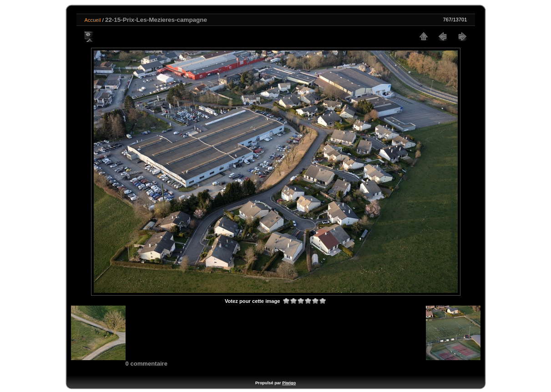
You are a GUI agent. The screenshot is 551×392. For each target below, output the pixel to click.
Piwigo (289, 383)
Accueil (93, 20)
